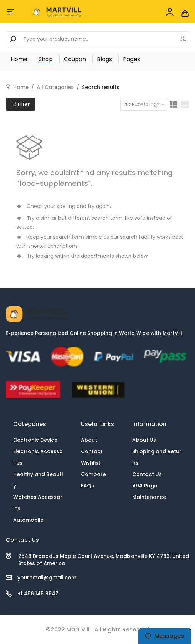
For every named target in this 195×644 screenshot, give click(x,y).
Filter (20, 104)
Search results (101, 87)
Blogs (104, 59)
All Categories (55, 87)
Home (19, 59)
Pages (132, 59)
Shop (46, 59)
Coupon (75, 59)
